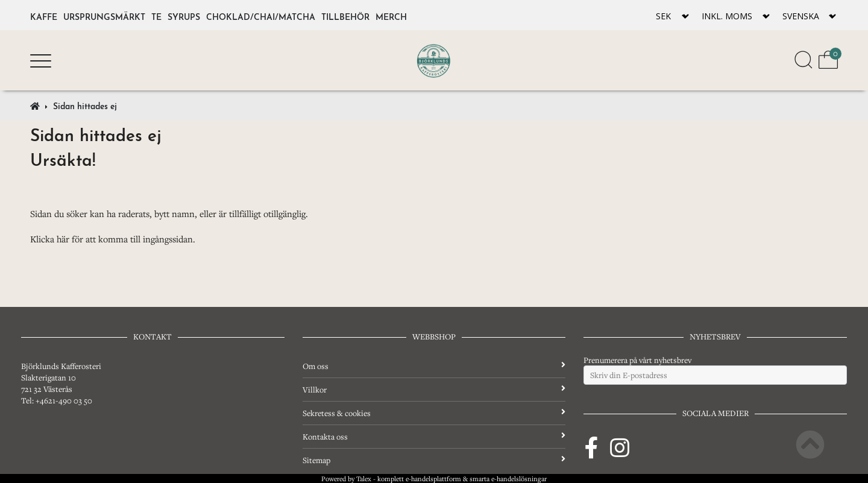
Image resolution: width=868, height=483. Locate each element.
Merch (391, 16)
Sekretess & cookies (434, 413)
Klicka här (50, 239)
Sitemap (434, 460)
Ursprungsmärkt (104, 16)
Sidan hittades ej (85, 105)
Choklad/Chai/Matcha (261, 16)
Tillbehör (345, 16)
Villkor (434, 390)
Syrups (184, 16)
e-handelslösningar (519, 478)
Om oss (434, 366)
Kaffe (44, 16)
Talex (364, 478)
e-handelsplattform (433, 478)
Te (156, 16)
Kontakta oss (434, 437)
